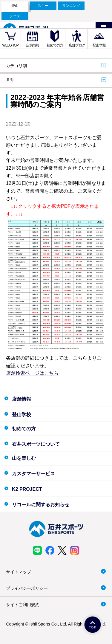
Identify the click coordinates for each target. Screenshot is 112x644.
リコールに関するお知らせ (41, 505)
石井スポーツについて (36, 444)
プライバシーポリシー (27, 588)
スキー (43, 6)
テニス (15, 16)
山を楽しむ (24, 458)
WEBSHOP (10, 45)
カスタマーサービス (33, 474)
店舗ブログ (77, 45)
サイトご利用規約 (23, 605)
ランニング (71, 6)
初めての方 (55, 45)
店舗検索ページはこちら (32, 373)
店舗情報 (33, 45)
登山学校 (99, 45)
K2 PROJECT (27, 489)
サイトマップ (19, 572)
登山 (15, 6)
